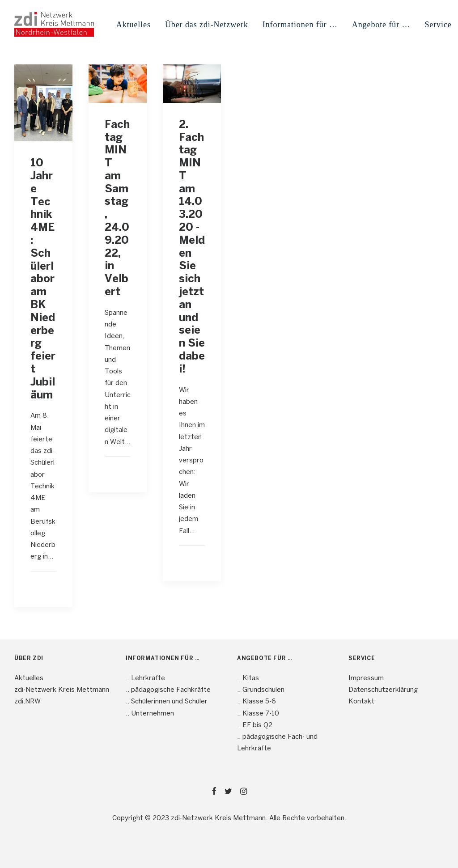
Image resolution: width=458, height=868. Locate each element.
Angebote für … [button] (381, 25)
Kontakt (361, 702)
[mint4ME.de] (54, 24)
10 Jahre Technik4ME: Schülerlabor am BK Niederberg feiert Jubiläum (43, 279)
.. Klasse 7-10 (258, 714)
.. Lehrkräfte (145, 678)
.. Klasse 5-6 (257, 702)
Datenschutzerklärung (383, 690)
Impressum (366, 678)
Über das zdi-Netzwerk (207, 25)
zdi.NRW (28, 702)
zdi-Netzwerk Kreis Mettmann (62, 690)
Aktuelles (134, 25)
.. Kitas (248, 678)
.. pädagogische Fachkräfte (168, 690)
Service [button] (438, 25)
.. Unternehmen (150, 714)
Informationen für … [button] (300, 25)
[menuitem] (134, 24)
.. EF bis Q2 (255, 725)
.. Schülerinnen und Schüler (167, 702)
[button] (43, 103)
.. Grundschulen (261, 690)
